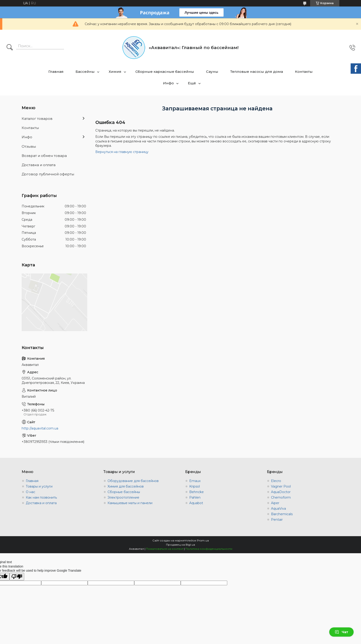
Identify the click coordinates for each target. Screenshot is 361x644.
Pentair (277, 520)
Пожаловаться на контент (165, 549)
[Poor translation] (17, 577)
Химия (115, 72)
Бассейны (85, 72)
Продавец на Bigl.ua (180, 545)
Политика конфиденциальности (209, 549)
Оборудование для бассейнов (133, 481)
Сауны (212, 72)
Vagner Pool (281, 486)
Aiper (275, 503)
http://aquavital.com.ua (40, 428)
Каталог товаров (37, 119)
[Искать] (10, 48)
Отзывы (29, 146)
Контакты (304, 72)
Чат (341, 632)
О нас (31, 492)
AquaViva (278, 509)
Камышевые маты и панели (130, 503)
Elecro (276, 481)
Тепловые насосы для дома (257, 72)
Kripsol (195, 486)
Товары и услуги (39, 486)
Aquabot (196, 503)
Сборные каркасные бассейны (165, 72)
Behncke (197, 492)
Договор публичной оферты (48, 174)
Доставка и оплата (39, 165)
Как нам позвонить (41, 497)
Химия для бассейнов (126, 486)
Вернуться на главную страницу (122, 152)
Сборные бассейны (124, 492)
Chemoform (281, 497)
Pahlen (195, 497)
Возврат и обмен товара (44, 156)
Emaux (195, 481)
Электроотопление (123, 497)
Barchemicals (282, 514)
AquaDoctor (281, 492)
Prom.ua (203, 540)
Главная (56, 72)
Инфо (168, 83)
